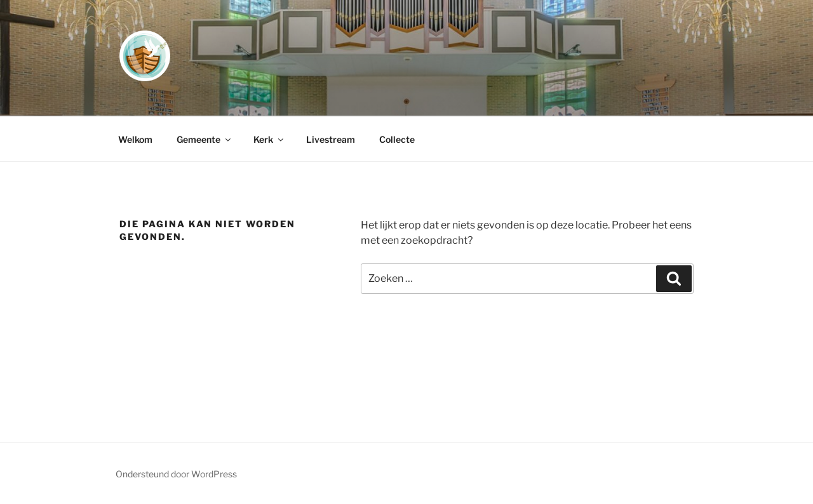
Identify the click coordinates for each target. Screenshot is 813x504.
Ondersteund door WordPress (176, 474)
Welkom (135, 139)
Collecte (397, 139)
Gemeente (205, 139)
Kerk (269, 139)
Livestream (331, 139)
